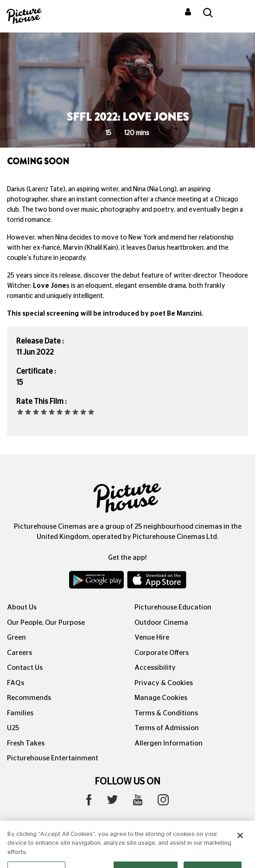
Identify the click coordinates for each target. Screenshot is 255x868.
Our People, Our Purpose (46, 623)
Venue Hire (152, 638)
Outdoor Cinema (161, 623)
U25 (13, 728)
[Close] (240, 843)
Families (20, 713)
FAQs (16, 683)
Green (16, 638)
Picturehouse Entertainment (53, 758)
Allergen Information (169, 743)
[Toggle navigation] (236, 13)
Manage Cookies (161, 698)
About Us (22, 607)
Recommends (29, 698)
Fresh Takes (26, 743)
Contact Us (25, 668)
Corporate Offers (162, 653)
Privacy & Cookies (164, 683)
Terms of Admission (167, 728)
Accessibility (155, 668)
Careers (19, 653)
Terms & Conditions (166, 713)
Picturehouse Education (173, 607)
